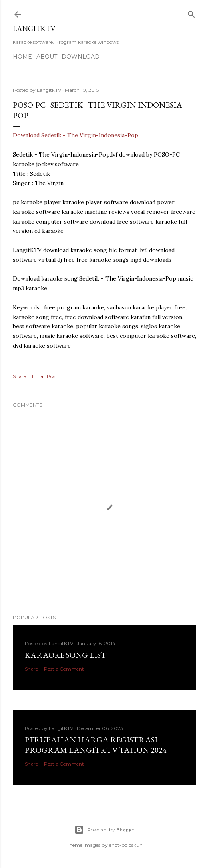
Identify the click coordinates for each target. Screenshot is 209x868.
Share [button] (19, 376)
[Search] (191, 13)
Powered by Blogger (104, 830)
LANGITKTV (34, 29)
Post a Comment (64, 669)
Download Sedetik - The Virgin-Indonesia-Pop (75, 135)
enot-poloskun (126, 845)
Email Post (45, 376)
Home (22, 57)
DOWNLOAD (81, 57)
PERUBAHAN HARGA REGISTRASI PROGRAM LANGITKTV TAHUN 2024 (96, 745)
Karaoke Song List (66, 655)
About (47, 57)
